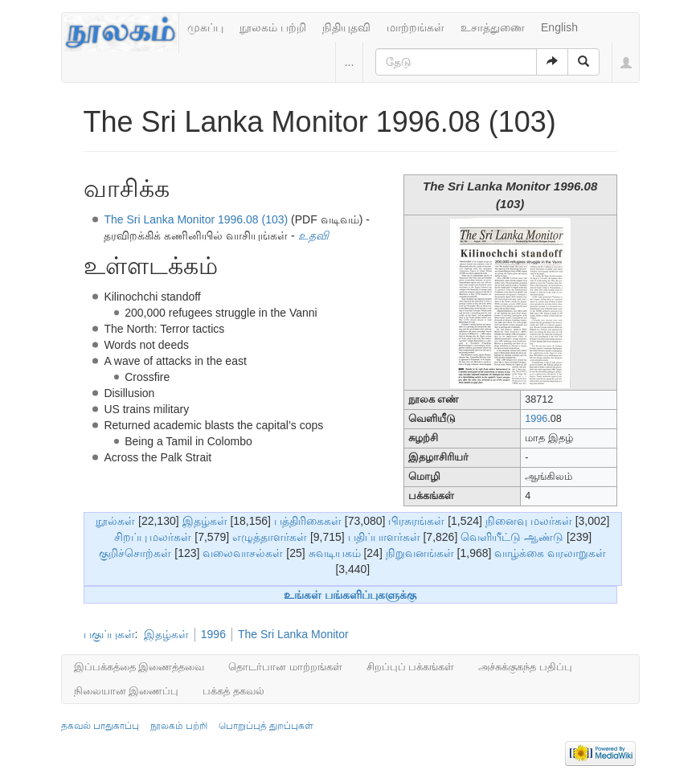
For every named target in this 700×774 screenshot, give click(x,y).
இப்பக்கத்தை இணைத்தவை (139, 667)
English (559, 27)
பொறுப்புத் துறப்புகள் (266, 726)
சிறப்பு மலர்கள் (153, 537)
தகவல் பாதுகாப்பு (100, 726)
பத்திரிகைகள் (308, 521)
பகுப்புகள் (109, 634)
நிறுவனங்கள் (420, 553)
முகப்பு (205, 27)
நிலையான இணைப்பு (127, 691)
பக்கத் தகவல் (233, 691)
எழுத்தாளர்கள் (270, 537)
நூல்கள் (115, 521)
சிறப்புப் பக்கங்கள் (411, 667)
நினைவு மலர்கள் (529, 521)
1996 (536, 419)
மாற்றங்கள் (415, 27)
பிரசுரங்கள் (416, 521)
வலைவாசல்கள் (243, 553)
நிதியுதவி (346, 27)
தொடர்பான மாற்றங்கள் (285, 667)
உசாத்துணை (493, 27)
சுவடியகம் (335, 553)
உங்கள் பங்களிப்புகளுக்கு (350, 595)
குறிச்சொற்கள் (135, 553)
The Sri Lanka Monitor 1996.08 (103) (196, 219)
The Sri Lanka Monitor (293, 634)
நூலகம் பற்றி (273, 27)
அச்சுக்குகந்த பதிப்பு (525, 667)
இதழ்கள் (205, 521)
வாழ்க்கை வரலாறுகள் (550, 553)
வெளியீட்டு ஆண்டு (512, 537)
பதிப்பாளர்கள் (384, 537)
